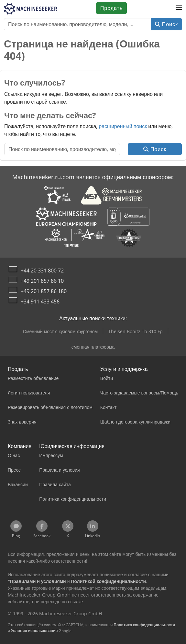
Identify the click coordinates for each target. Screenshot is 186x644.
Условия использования (34, 631)
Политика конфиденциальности (144, 625)
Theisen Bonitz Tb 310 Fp (136, 331)
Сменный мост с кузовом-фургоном (60, 331)
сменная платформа (93, 347)
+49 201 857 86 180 (44, 291)
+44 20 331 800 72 (42, 271)
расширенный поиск (123, 126)
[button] (179, 8)
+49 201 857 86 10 (42, 281)
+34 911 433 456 (40, 302)
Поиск (166, 24)
